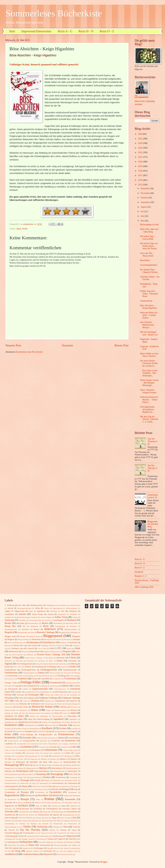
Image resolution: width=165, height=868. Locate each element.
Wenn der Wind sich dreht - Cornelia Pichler (149, 315)
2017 (140, 175)
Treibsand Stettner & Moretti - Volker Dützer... (149, 400)
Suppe (54, 818)
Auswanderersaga (35, 620)
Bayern (45, 623)
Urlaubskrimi (31, 836)
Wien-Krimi (12, 845)
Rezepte (25, 799)
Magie (14, 759)
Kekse (75, 722)
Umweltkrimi (61, 833)
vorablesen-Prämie (31, 854)
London (67, 753)
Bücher (17, 645)
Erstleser (28, 667)
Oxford (43, 786)
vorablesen (10, 854)
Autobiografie (58, 620)
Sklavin (32, 815)
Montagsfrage (12, 765)
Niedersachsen (10, 777)
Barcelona (20, 623)
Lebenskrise (34, 744)
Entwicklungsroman (24, 664)
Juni (143, 216)
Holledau (63, 707)
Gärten (25, 701)
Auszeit (47, 620)
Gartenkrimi (31, 686)
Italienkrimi (44, 716)
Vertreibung (40, 839)
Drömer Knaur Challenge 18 (35, 658)
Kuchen (53, 738)
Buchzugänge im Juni (149, 224)
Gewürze (48, 695)
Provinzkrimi (40, 792)
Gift (65, 695)
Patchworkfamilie (62, 786)
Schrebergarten (52, 809)
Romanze (19, 803)
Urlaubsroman (57, 836)
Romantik (8, 803)
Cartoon (34, 645)
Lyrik (46, 756)
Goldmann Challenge (48, 698)
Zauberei (15, 848)
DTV (60, 648)
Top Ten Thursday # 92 (152, 468)
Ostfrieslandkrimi (11, 786)
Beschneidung (60, 626)
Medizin (74, 759)
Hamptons (48, 701)
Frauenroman (70, 679)
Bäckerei (8, 645)
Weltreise (60, 842)
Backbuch (72, 620)
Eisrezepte (41, 661)
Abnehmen (63, 605)
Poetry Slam (42, 789)
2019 (140, 166)
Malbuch (44, 759)
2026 (140, 134)
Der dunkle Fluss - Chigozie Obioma (149, 271)
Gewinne (20, 695)
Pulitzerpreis (72, 792)
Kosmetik (8, 731)
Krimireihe (10, 738)
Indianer (8, 713)
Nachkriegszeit (22, 771)
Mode (45, 762)
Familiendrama (10, 670)
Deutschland (35, 652)
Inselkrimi (47, 713)
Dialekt (46, 652)
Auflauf (75, 617)
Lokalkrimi (57, 753)
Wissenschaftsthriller (61, 845)
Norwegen (25, 780)
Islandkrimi (9, 716)
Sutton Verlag (65, 818)
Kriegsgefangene (61, 731)
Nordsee (47, 777)
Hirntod (7, 707)
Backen (8, 623)
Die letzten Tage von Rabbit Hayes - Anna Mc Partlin (149, 246)
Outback (35, 786)
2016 (140, 180)
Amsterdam (62, 614)
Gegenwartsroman (40, 689)
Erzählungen (52, 667)
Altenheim (53, 611)
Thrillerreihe (42, 827)
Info (23, 713)
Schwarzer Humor (69, 809)
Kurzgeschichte (13, 741)
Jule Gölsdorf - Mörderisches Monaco (147, 325)
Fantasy (41, 673)
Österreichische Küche (65, 854)
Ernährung (73, 664)
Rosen (29, 803)
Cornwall (30, 648)
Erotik (7, 667)
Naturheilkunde (59, 771)
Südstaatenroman (48, 821)
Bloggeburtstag (64, 632)
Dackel (69, 648)
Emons (60, 661)
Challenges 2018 (47, 645)
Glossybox (9, 698)
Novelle (38, 780)
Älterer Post (121, 345)
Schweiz (36, 812)
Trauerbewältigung (12, 833)
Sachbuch (23, 806)
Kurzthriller (56, 741)
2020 (140, 162)
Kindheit (41, 725)
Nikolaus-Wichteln (33, 777)
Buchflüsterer (49, 642)
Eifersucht (19, 661)
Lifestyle (8, 753)
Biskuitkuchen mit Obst (26, 632)
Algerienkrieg (57, 608)
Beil (24, 626)
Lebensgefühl (22, 744)
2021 (140, 157)
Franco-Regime (75, 676)
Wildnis (22, 845)
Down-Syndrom (17, 655)
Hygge (48, 710)
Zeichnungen (38, 848)
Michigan (8, 762)
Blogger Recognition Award (30, 636)
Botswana (47, 639)
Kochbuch (47, 728)
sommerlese (143, 97)
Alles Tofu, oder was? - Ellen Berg (149, 230)
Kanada (35, 722)
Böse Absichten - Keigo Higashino (148, 307)
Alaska (46, 608)
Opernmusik (44, 783)
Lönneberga (68, 756)
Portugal (65, 789)
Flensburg (30, 676)
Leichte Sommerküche (50, 744)
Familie (73, 667)
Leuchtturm (64, 747)
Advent (10, 608)
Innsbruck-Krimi (34, 713)
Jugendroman (23, 722)
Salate (45, 806)
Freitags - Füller (11, 683)
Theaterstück (72, 824)
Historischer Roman (42, 707)
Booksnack (36, 639)
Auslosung (9, 620)
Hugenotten (23, 710)
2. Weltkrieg (9, 605)
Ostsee (24, 786)
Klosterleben (34, 728)
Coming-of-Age (17, 648)
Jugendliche (73, 719)
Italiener (33, 716)
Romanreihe (70, 799)
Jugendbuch (59, 719)
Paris (51, 786)
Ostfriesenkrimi (57, 783)
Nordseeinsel (61, 777)
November (145, 193)
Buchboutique (33, 642)
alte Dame (64, 848)
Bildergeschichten (71, 629)
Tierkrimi (77, 827)
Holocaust (74, 707)
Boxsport (67, 639)
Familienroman (11, 673)
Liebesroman (50, 750)
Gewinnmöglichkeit (149, 265)
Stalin (20, 818)
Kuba (45, 738)
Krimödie (27, 738)
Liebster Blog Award (70, 750)
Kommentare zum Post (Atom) (29, 352)
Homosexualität (10, 710)
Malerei (53, 759)
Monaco (56, 762)
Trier (36, 833)
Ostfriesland (72, 783)
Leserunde (53, 747)
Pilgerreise (24, 789)
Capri (25, 645)
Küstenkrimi (70, 741)
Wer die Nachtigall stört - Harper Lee (149, 333)
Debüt (78, 648)
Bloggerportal (53, 636)
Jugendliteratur (10, 722)
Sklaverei (22, 815)
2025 (140, 139)
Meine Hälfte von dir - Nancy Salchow (150, 355)
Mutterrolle (59, 765)
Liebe (74, 747)
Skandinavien (10, 815)
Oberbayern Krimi (71, 780)
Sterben (39, 818)
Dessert (24, 652)
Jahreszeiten (72, 716)
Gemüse (18, 692)
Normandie (74, 777)
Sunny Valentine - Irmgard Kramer (148, 391)
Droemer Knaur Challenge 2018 (51, 655)
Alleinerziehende (71, 608)
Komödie (74, 728)
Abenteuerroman (36, 605)
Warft (78, 839)
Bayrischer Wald (71, 623)
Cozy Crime (42, 648)
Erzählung (39, 667)
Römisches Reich (71, 803)
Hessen (60, 704)
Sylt (74, 818)
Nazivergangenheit (11, 774)
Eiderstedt (8, 661)
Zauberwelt (26, 848)
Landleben (9, 744)
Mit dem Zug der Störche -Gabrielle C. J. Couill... (149, 419)
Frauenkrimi (57, 679)
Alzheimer (73, 611)
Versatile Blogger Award (24, 839)
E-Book (72, 658)
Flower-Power (49, 676)
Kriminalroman (66, 734)
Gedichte (65, 686)
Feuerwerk (67, 673)
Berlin (46, 626)
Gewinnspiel (34, 695)
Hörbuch (74, 710)
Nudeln (47, 780)
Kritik (38, 738)
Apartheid (18, 617)
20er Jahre (22, 605)
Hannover (73, 701)
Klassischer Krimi (20, 728)
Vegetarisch (71, 836)
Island (73, 713)
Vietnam (50, 839)
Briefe (10, 643)
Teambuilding (9, 824)
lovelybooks (47, 851)
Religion (67, 796)
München (8, 771)
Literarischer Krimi (32, 753)
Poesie (33, 789)
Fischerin (21, 676)
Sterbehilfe (29, 818)
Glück (21, 698)
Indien (16, 713)
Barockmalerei (33, 623)
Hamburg (35, 701)
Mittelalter (34, 762)
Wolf (7, 848)
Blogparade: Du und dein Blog (153, 524)
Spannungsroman (69, 815)
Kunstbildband (74, 738)
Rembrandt (76, 796)
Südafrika (8, 821)
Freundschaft (56, 683)
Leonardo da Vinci (11, 747)
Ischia (65, 713)
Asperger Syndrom (31, 617)
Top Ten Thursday (30, 830)
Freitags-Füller (31, 682)
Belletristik (34, 626)
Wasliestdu (11, 842)
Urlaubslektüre (44, 836)
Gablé (9, 686)
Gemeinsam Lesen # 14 (153, 496)
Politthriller (54, 789)
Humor (35, 710)
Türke (43, 833)
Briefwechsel (19, 643)
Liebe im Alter (10, 750)
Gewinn (8, 695)
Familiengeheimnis (28, 670)
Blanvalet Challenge (45, 632)
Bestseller (73, 626)
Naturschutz (72, 771)
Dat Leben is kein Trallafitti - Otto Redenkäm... (149, 373)
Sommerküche (146, 301)
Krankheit (29, 731)
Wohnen (75, 845)
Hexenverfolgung (71, 704)
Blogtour (11, 639)
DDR (52, 648)
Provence (25, 792)
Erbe (37, 664)
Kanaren (45, 722)
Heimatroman (49, 704)
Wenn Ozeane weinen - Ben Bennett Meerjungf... (149, 383)
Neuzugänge (57, 774)
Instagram (139, 572)
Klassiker (63, 725)
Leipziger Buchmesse (70, 744)
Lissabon (18, 753)
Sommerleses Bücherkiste (54, 13)
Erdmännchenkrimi (48, 664)
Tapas (76, 821)
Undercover (73, 833)
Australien (22, 620)
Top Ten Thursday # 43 (152, 441)
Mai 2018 (24, 759)
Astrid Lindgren (46, 617)
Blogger (75, 632)
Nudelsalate (57, 780)
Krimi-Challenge (27, 735)
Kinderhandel (29, 725)
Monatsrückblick (70, 762)
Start (12, 31)
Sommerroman (43, 815)
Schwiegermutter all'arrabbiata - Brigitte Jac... (147, 409)
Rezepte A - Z (141, 576)
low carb (60, 851)
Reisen (56, 795)
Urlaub (21, 836)
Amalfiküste (9, 614)
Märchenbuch (57, 768)
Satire (63, 806)
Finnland (11, 676)
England (8, 664)
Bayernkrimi (58, 623)
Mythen (20, 768)
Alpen (31, 611)
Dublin (51, 658)
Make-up (34, 759)
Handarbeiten (60, 701)
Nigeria (21, 777)
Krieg (49, 731)
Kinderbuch (11, 725)
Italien (21, 716)
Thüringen (56, 827)
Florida (39, 676)
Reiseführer (145, 260)
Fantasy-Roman (55, 673)
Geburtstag (54, 686)
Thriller (27, 827)
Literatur (46, 753)
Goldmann (31, 698)
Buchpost (63, 643)
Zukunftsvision (52, 848)
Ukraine (51, 833)
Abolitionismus (75, 605)
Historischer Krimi (21, 707)
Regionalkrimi (12, 795)
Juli (142, 211)
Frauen (35, 679)
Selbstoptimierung (57, 812)
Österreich (48, 854)
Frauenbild (45, 679)
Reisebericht (30, 796)
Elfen (51, 661)
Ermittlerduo (62, 664)
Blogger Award (11, 636)
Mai (143, 221)
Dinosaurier (56, 652)
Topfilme (52, 830)
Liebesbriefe (23, 750)
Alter (63, 611)
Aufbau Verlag (61, 617)
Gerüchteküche (44, 692)
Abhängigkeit (51, 605)
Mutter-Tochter (47, 765)
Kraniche (19, 731)
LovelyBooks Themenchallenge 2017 (28, 756)
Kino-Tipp (52, 725)
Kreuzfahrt (40, 731)
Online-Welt (24, 783)
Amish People (37, 614)
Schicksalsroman (23, 809)
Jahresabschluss (58, 716)
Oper (34, 783)
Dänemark (60, 658)
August (144, 207)
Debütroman (14, 652)
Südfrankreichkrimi (21, 821)
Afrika (37, 608)
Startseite (68, 345)
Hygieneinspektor (60, 710)
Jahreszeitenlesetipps (14, 719)
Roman (49, 799)
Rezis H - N (86, 31)
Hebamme (23, 704)
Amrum (50, 614)
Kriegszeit (73, 731)
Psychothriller (55, 792)
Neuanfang (41, 774)
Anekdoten (73, 614)
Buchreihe (73, 643)
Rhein (38, 799)
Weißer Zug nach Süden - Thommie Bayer (149, 294)
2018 (140, 171)
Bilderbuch (50, 629)
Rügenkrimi (9, 806)
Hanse (7, 704)
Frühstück (69, 683)
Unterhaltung (10, 836)
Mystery (69, 765)
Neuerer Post (13, 345)
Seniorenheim (72, 812)
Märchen (43, 768)
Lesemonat (26, 747)
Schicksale (8, 809)
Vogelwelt (61, 839)
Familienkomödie (70, 670)
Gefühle (25, 689)
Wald (71, 839)
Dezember (145, 188)
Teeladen (22, 824)
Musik (27, 765)
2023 (140, 148)
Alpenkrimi (41, 611)
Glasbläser (74, 695)
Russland (48, 803)
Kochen (63, 728)
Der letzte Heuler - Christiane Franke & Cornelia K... (149, 363)
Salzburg (54, 806)
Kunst (61, 738)
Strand (46, 818)
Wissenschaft (45, 845)
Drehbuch (30, 655)
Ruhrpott (38, 803)
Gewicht (74, 692)
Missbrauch (20, 762)
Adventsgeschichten (24, 608)
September (145, 202)
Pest (6, 789)
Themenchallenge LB (12, 827)
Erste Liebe (17, 667)
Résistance (58, 803)
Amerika (22, 614)
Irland (57, 713)
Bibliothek (25, 629)
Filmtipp (77, 673)
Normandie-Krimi (11, 780)
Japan (19, 229)
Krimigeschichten (46, 735)
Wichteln (70, 842)
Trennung (27, 833)
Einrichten (30, 661)
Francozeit (11, 679)
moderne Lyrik (72, 851)
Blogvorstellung (23, 639)
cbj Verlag (16, 851)
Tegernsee (34, 824)
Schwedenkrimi (24, 812)
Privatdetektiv (10, 792)
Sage (37, 806)
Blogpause (76, 636)
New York (73, 774)
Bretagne (77, 639)
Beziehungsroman (11, 629)
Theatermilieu (58, 824)
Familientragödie (29, 673)
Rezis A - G (65, 31)
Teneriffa (45, 824)
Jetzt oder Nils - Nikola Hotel (147, 255)
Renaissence (12, 799)
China (67, 645)
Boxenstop (57, 639)
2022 (140, 152)
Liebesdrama (35, 750)
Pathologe (74, 786)
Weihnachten (26, 842)
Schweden (9, 812)
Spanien (56, 815)
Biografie (9, 632)
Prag (76, 789)
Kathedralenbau (56, 722)
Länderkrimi (56, 756)
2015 (140, 185)
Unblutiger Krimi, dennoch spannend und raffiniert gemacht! (44, 64)
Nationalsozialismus (42, 771)
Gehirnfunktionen (60, 689)
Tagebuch (67, 821)
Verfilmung (9, 839)
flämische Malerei (32, 851)
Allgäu (7, 611)
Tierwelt (12, 830)
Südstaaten (35, 821)
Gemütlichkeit (30, 692)
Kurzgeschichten (29, 741)
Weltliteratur (49, 842)
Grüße (17, 701)
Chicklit (58, 645)
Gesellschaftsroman (60, 692)
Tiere (65, 827)
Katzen (68, 722)
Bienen (36, 629)
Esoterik (63, 667)
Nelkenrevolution (27, 774)
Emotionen (73, 661)
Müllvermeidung (72, 768)
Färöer (78, 683)
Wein (40, 842)
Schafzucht (74, 806)
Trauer (74, 830)
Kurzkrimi (44, 741)
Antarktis (8, 617)
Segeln (45, 812)
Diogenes (67, 651)
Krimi (25, 229)
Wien (78, 842)
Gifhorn (57, 695)
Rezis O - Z (107, 31)
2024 (140, 143)
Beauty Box (10, 626)
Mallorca (63, 759)
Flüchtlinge (62, 676)
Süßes (59, 821)
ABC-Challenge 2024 (144, 587)
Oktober (144, 198)
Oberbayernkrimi (11, 783)
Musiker (36, 765)
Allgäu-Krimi (19, 611)
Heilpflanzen (36, 704)
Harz (14, 704)
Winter (31, 845)
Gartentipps (43, 686)
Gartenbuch (19, 686)
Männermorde (31, 768)
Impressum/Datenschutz (36, 31)
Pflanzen (14, 789)
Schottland (38, 809)
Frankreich (22, 679)
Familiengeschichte (49, 670)
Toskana (63, 830)
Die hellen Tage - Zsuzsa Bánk (147, 238)
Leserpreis (42, 747)
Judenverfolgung (43, 719)
